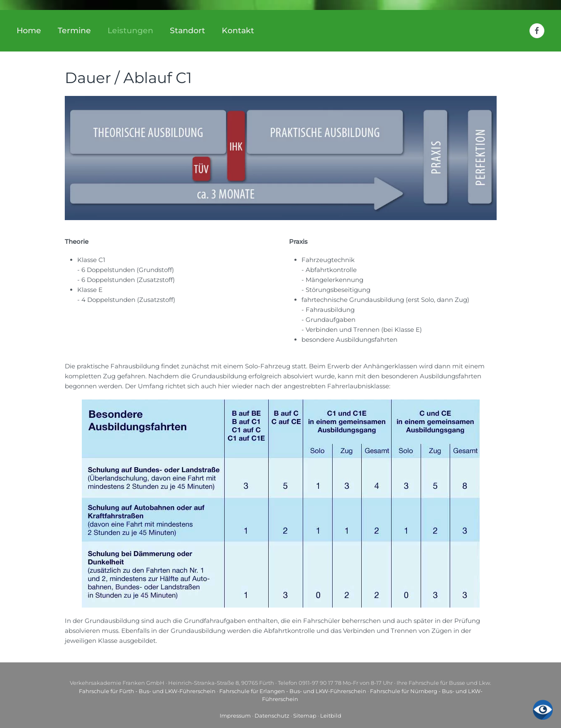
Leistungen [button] (130, 31)
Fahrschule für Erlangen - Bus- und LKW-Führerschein (293, 691)
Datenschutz (272, 716)
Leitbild (331, 716)
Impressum (235, 716)
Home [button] (29, 31)
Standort (187, 31)
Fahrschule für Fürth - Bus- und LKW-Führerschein (147, 691)
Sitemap (305, 716)
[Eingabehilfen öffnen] (543, 710)
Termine (74, 31)
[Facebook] (537, 31)
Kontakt (238, 31)
